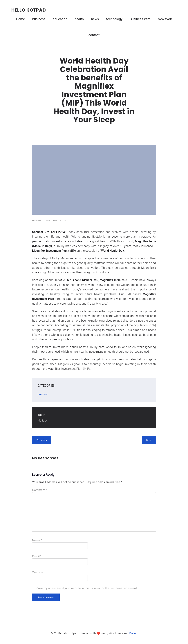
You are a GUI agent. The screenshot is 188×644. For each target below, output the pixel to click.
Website (38, 572)
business (39, 19)
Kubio (133, 633)
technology (114, 19)
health (79, 19)
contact (94, 35)
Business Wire (140, 19)
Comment (40, 490)
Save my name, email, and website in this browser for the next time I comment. (87, 588)
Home (20, 19)
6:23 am (64, 221)
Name (37, 540)
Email (37, 556)
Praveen (37, 221)
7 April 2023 (51, 221)
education (60, 19)
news (95, 19)
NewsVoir (165, 19)
